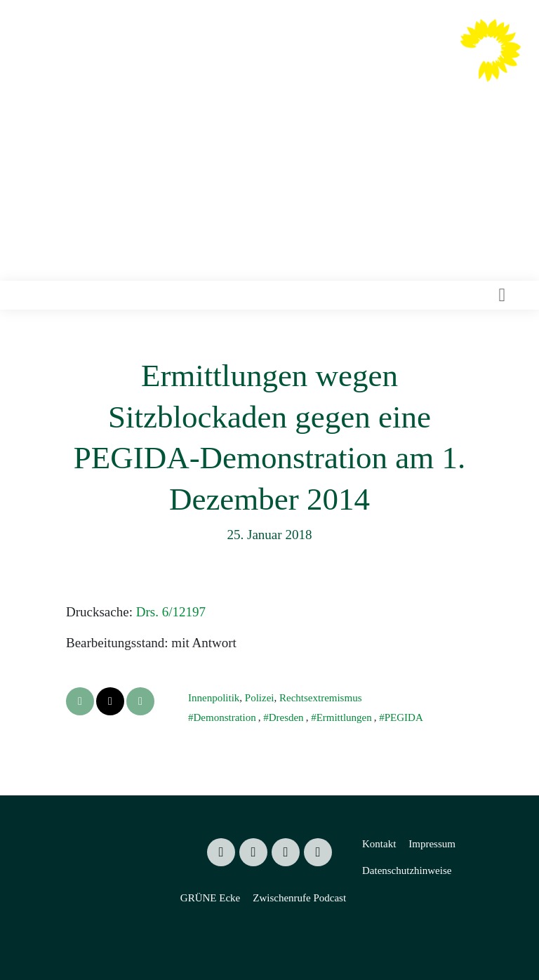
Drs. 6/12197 (171, 612)
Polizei (260, 698)
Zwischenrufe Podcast (299, 898)
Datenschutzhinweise (407, 870)
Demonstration (224, 717)
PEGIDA (404, 717)
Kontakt (379, 844)
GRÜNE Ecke (210, 898)
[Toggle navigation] (502, 296)
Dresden (286, 717)
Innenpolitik (214, 698)
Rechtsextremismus (320, 698)
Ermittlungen (344, 717)
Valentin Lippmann (319, 64)
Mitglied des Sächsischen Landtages (295, 91)
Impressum (432, 844)
